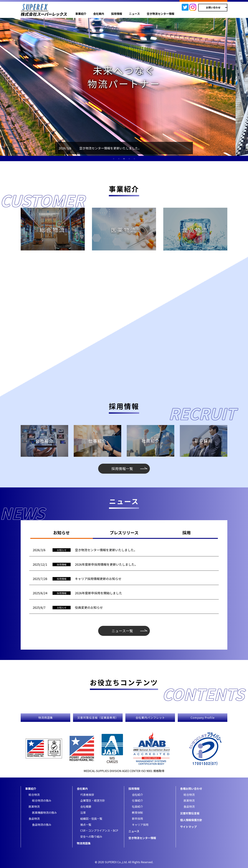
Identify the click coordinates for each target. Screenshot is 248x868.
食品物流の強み (42, 825)
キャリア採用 (140, 825)
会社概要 (86, 806)
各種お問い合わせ (191, 789)
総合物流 (34, 795)
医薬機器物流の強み (44, 813)
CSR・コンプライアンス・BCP (99, 830)
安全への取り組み (91, 836)
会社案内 (99, 14)
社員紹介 (137, 806)
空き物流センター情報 (161, 14)
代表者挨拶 (87, 795)
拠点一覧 (86, 825)
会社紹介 (137, 795)
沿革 (83, 813)
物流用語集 (46, 718)
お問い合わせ (213, 7)
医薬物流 (34, 806)
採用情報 (117, 14)
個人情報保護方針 (191, 820)
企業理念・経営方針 (93, 800)
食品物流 (34, 819)
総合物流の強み (42, 800)
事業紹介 (81, 14)
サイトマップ (188, 827)
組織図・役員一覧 (91, 819)
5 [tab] (134, 159)
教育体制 (137, 813)
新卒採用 (137, 819)
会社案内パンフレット (150, 718)
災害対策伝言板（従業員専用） (98, 718)
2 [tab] (119, 159)
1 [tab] (114, 159)
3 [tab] (124, 159)
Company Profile (203, 718)
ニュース (134, 14)
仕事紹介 (137, 800)
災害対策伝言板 (190, 813)
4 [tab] (129, 159)
